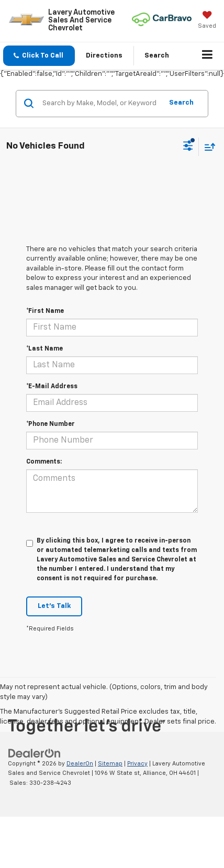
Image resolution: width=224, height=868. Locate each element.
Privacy (137, 764)
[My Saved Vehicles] (207, 21)
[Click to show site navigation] (208, 56)
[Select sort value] (207, 147)
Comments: (44, 462)
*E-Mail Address (52, 387)
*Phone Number (51, 424)
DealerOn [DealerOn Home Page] (80, 764)
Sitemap (110, 764)
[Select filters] (188, 147)
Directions (104, 56)
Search (181, 103)
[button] (39, 56)
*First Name (45, 311)
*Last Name (44, 349)
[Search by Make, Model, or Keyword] (101, 104)
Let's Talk (54, 606)
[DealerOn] (35, 753)
